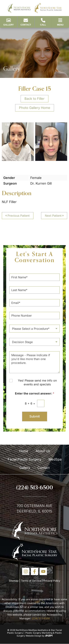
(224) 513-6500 (35, 487)
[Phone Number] (34, 316)
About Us (43, 451)
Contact (44, 468)
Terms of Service (31, 581)
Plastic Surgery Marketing (39, 633)
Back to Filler (34, 99)
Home (24, 451)
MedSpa (55, 459)
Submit (35, 416)
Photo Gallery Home (35, 108)
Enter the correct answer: (35, 393)
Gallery (25, 468)
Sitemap (14, 581)
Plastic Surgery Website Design (39, 634)
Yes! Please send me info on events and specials (37, 382)
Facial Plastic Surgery (24, 459)
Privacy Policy (52, 581)
